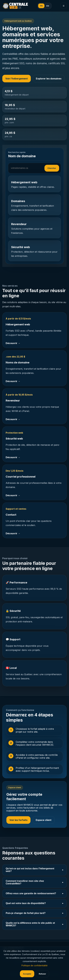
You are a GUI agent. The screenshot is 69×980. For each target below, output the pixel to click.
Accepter (27, 974)
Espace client (44, 820)
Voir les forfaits (18, 820)
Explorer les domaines (49, 79)
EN (48, 6)
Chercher (52, 168)
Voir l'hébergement (17, 79)
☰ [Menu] (64, 6)
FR (41, 6)
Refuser (42, 974)
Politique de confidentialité (34, 965)
